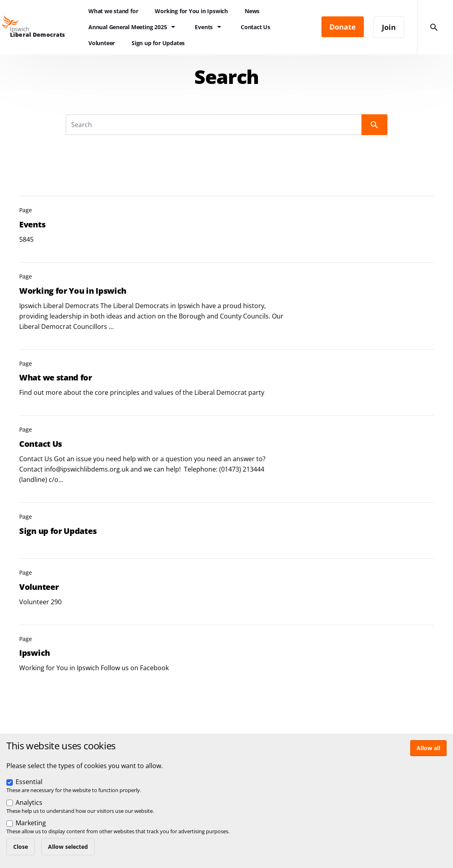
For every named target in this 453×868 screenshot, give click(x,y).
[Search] (215, 125)
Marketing (31, 823)
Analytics (29, 802)
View (226, 223)
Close (21, 847)
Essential (29, 782)
